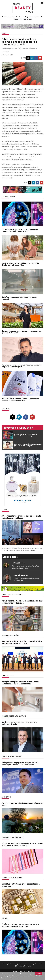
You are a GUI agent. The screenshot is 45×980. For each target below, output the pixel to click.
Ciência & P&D (8, 676)
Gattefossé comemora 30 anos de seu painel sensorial (19, 298)
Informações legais (24, 966)
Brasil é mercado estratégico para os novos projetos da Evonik (19, 723)
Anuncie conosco (25, 964)
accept (38, 974)
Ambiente (6, 797)
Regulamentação (10, 635)
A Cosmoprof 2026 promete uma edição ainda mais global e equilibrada (21, 517)
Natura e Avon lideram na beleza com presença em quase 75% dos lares (21, 332)
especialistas (10, 557)
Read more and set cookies (10, 978)
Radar (4, 33)
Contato (13, 964)
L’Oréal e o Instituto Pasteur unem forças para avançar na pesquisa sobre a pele (20, 230)
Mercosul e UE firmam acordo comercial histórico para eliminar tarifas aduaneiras (22, 642)
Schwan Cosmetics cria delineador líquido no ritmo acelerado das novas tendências (22, 844)
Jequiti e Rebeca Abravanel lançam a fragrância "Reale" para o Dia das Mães (20, 264)
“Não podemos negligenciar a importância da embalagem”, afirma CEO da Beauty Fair (20, 764)
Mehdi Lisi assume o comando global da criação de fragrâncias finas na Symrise (22, 366)
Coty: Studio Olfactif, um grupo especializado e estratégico (21, 885)
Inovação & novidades (13, 837)
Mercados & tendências (13, 595)
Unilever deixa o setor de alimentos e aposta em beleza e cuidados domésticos (21, 400)
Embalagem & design (11, 756)
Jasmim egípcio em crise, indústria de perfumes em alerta (22, 804)
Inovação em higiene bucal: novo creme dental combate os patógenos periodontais (20, 683)
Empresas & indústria (12, 878)
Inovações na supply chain (18, 428)
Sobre (4, 964)
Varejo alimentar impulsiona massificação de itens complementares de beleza (22, 602)
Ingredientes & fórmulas (14, 716)
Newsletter (39, 964)
